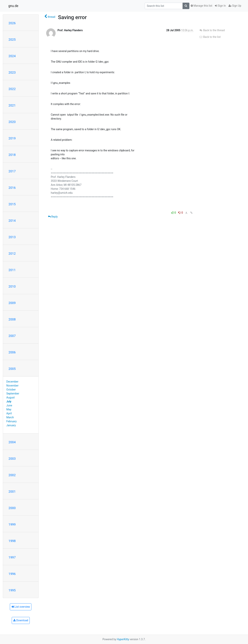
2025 (12, 40)
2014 (12, 221)
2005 (12, 369)
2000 (12, 508)
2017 (12, 171)
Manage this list (201, 6)
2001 (12, 492)
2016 (12, 188)
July (9, 401)
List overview (21, 607)
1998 (12, 541)
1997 (12, 557)
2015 (12, 204)
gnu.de (13, 6)
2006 (12, 352)
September (13, 394)
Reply (53, 217)
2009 (12, 303)
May (9, 409)
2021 (12, 105)
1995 (12, 590)
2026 (12, 23)
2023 (12, 72)
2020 (12, 122)
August (11, 397)
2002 (12, 475)
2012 (12, 254)
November (12, 386)
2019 (12, 138)
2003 (12, 459)
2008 (12, 319)
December (12, 382)
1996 (12, 574)
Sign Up (235, 6)
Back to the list (210, 37)
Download (21, 620)
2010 (12, 286)
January (11, 425)
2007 (12, 336)
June (9, 405)
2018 (12, 155)
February (12, 421)
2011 (12, 270)
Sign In (220, 6)
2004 (12, 442)
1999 (12, 524)
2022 (12, 89)
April (9, 413)
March (10, 417)
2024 (12, 56)
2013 (12, 237)
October (11, 390)
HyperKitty (123, 639)
